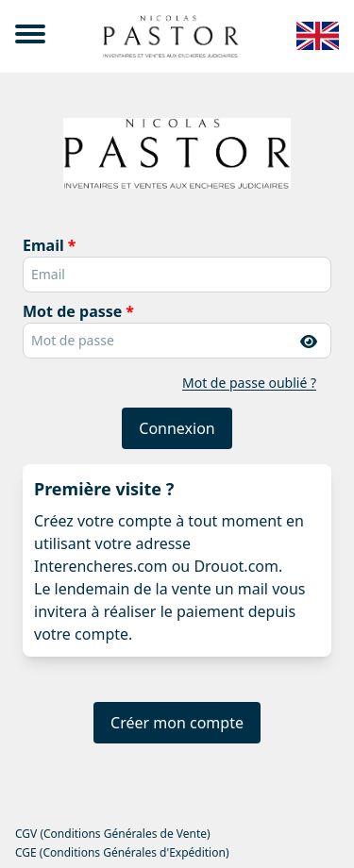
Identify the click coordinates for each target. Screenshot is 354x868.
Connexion (177, 428)
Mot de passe (72, 311)
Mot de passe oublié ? (249, 383)
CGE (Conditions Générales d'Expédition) (122, 853)
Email (43, 245)
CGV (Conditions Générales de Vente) (113, 834)
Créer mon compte (177, 723)
